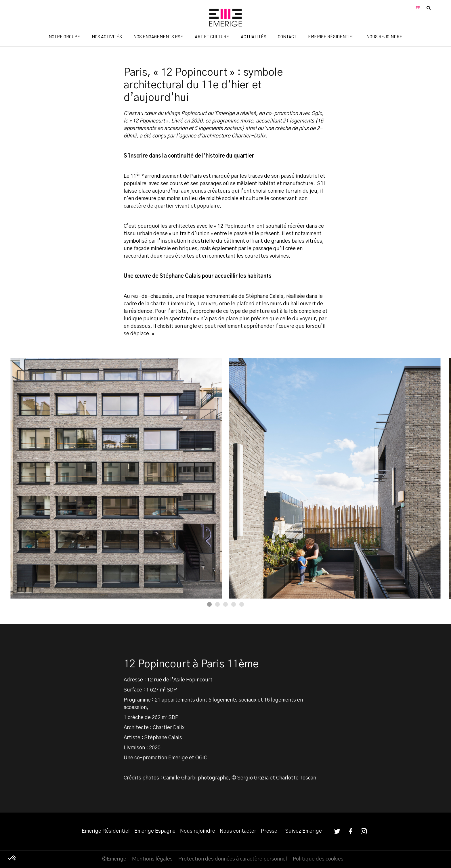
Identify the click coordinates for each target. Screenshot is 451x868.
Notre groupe (64, 36)
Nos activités (107, 36)
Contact (287, 36)
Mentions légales (152, 859)
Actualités (254, 36)
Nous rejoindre (384, 36)
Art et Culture (212, 36)
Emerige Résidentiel (331, 36)
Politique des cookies (318, 859)
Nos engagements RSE (158, 36)
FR (418, 8)
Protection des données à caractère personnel (233, 859)
